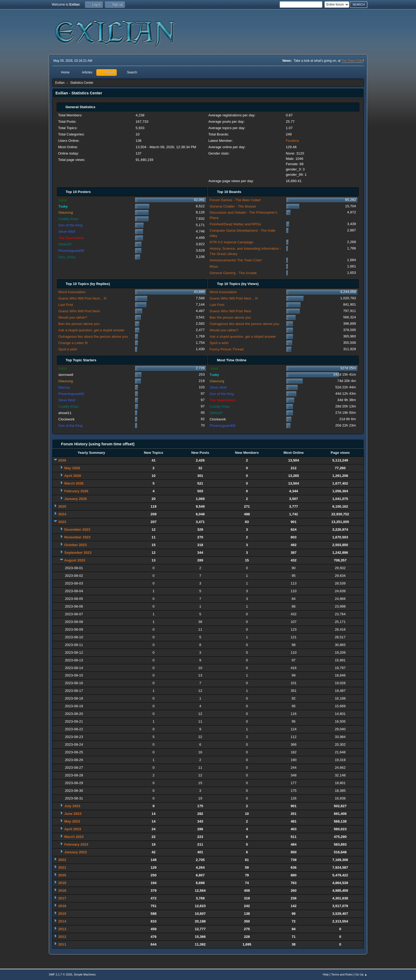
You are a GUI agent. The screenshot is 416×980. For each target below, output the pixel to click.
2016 (62, 906)
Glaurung (66, 212)
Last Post (66, 305)
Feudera (292, 141)
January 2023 (75, 852)
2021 (62, 867)
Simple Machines (85, 974)
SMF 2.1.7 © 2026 (60, 974)
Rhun (214, 267)
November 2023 (77, 537)
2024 (62, 514)
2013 (62, 929)
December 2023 (77, 529)
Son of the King (70, 225)
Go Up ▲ (361, 974)
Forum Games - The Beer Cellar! (235, 200)
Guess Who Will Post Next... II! (83, 298)
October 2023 (75, 545)
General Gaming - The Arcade (233, 273)
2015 (62, 914)
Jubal (63, 200)
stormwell (66, 375)
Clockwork (66, 419)
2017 (62, 898)
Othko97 (65, 244)
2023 (62, 522)
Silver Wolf (67, 232)
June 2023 (73, 814)
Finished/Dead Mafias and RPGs (235, 224)
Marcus (64, 387)
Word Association (72, 292)
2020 (62, 875)
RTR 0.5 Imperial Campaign (231, 242)
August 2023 (75, 560)
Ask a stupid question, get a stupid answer (92, 330)
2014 (62, 921)
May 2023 (72, 821)
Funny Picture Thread (227, 349)
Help (326, 974)
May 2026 (72, 468)
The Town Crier (352, 61)
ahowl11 (65, 413)
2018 (62, 891)
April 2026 (73, 476)
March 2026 (74, 483)
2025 (62, 506)
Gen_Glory (67, 257)
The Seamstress (71, 238)
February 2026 (76, 491)
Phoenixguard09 (71, 251)
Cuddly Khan (68, 219)
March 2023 (74, 837)
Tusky (63, 206)
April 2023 (73, 829)
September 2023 (78, 553)
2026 (62, 460)
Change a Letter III (73, 343)
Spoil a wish (68, 349)
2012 (62, 937)
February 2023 (76, 844)
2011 (62, 944)
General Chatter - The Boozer (233, 206)
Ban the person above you (79, 324)
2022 (62, 860)
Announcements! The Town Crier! (236, 260)
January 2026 (75, 499)
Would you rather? (73, 317)
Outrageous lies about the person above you (93, 337)
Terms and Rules (342, 974)
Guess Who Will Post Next (79, 311)
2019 (62, 883)
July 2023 (72, 806)
